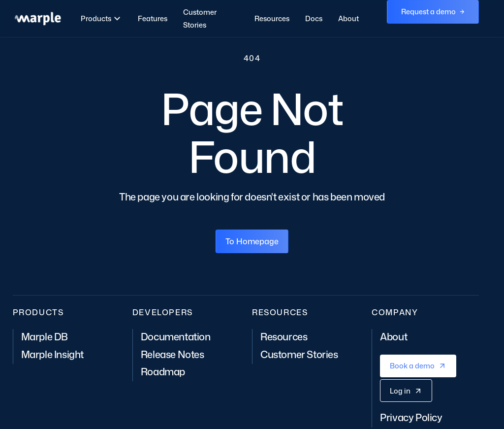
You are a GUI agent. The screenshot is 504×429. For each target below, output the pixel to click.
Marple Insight (52, 354)
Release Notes (173, 354)
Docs (314, 18)
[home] (37, 18)
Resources (272, 18)
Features (153, 18)
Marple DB (45, 336)
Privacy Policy (411, 417)
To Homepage (252, 241)
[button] (102, 19)
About (348, 18)
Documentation (176, 336)
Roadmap (163, 371)
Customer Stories (200, 18)
